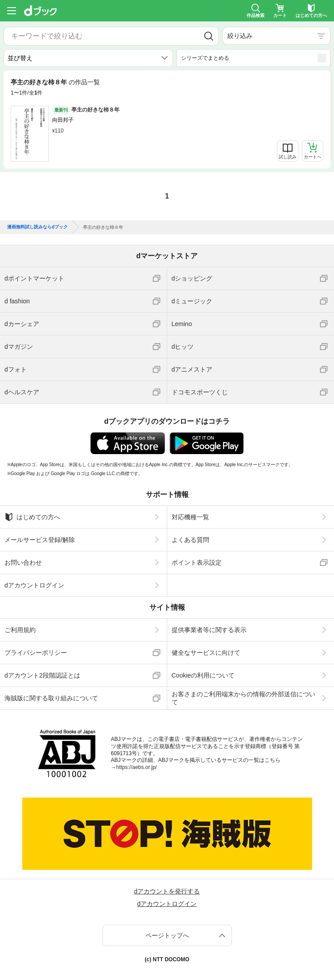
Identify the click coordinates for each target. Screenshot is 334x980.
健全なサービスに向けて (206, 653)
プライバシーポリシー (36, 653)
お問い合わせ (23, 562)
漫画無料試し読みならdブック (37, 227)
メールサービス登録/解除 (40, 540)
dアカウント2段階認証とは (42, 675)
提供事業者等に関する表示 (209, 630)
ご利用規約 (20, 630)
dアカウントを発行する (167, 891)
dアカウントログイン (34, 585)
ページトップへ (167, 935)
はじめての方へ (32, 517)
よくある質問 (190, 540)
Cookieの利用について (203, 675)
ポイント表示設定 (197, 562)
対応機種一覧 (190, 517)
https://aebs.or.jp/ (137, 767)
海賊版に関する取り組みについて (51, 698)
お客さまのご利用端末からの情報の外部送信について (243, 698)
